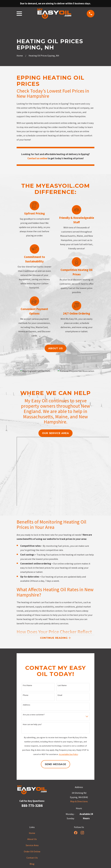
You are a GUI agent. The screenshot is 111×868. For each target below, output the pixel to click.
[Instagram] (82, 833)
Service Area (32, 846)
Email (60, 696)
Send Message (55, 765)
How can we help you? (32, 725)
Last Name (62, 686)
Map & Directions (79, 802)
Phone (26, 696)
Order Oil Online (32, 852)
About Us (32, 840)
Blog (32, 864)
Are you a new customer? (34, 715)
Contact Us (32, 858)
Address (27, 705)
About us (55, 348)
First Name (27, 686)
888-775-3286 (32, 806)
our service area (55, 433)
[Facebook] (76, 833)
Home (32, 834)
